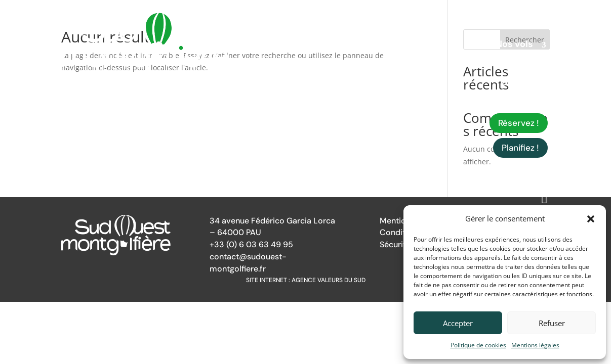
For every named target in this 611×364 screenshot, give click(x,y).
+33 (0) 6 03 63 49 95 (251, 244)
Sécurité (395, 244)
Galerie (517, 84)
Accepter (458, 323)
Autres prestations (491, 64)
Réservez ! (519, 123)
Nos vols (514, 45)
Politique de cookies (478, 345)
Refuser (552, 323)
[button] (591, 219)
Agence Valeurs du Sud (329, 280)
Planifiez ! (520, 148)
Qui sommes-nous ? (503, 26)
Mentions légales (535, 345)
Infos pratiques (499, 103)
